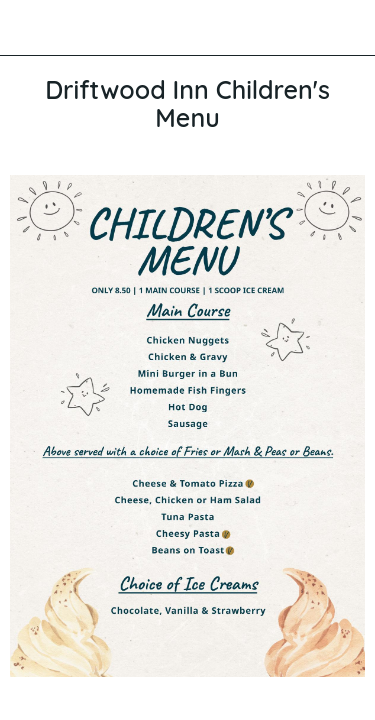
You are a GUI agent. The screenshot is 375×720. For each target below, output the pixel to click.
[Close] (28, 28)
